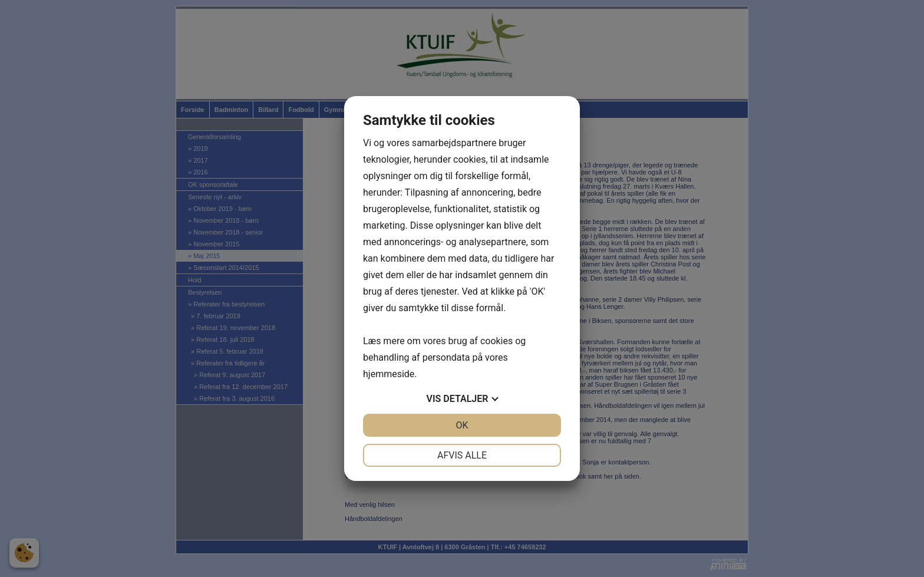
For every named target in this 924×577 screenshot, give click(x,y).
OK (462, 425)
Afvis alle (462, 455)
